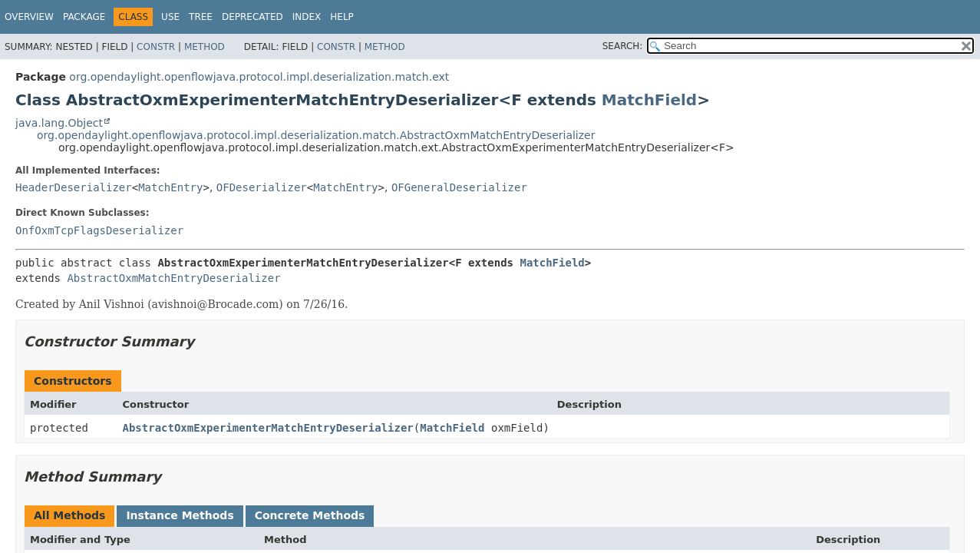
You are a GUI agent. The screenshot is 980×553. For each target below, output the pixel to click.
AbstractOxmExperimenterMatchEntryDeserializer (268, 428)
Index (307, 17)
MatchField (649, 100)
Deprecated (252, 17)
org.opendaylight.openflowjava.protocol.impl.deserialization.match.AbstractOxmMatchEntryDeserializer (316, 135)
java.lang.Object (59, 123)
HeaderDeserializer (74, 187)
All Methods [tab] (69, 515)
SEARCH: (623, 46)
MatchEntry (170, 187)
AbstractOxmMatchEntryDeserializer (173, 278)
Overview (29, 17)
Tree (201, 17)
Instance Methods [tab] (180, 515)
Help (342, 17)
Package (84, 17)
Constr (156, 47)
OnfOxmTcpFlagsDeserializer (99, 230)
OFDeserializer (262, 187)
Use (170, 17)
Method (205, 47)
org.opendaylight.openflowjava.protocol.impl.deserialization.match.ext (259, 77)
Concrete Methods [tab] (310, 515)
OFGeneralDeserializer (459, 187)
